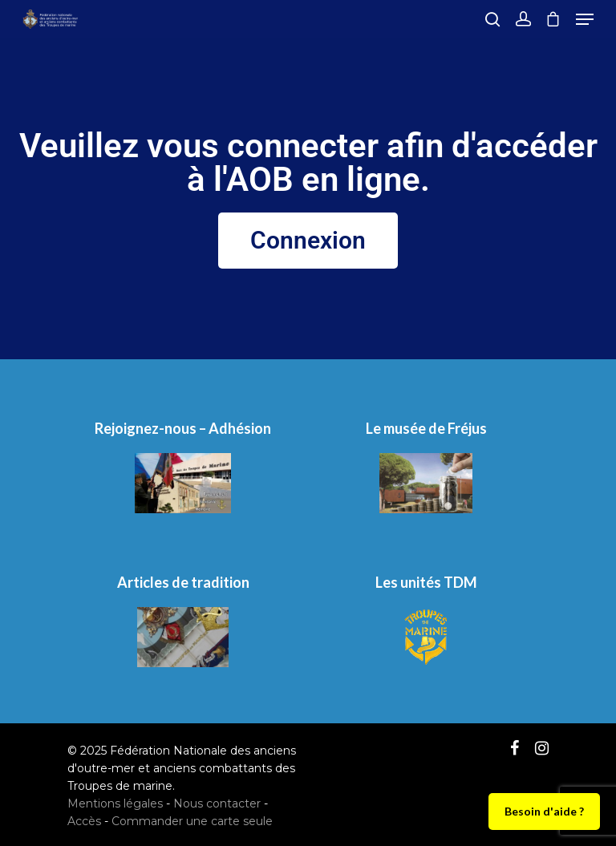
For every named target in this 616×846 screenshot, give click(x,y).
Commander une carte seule (192, 821)
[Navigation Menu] (585, 19)
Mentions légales (115, 803)
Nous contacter (217, 803)
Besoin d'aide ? (544, 811)
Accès (84, 821)
